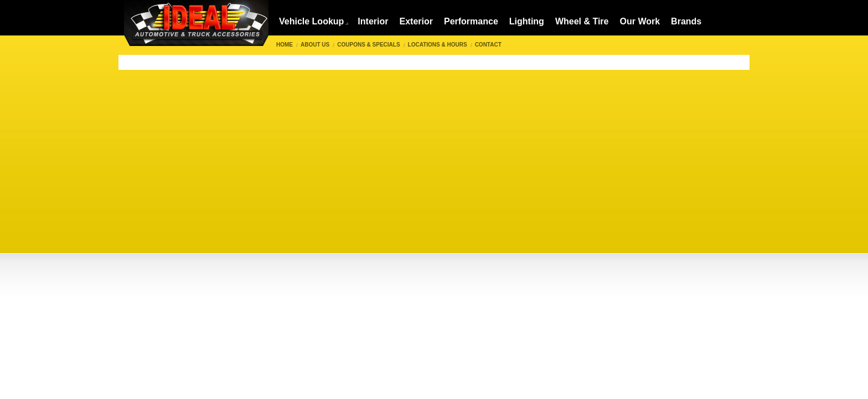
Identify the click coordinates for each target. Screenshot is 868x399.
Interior (373, 21)
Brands (686, 21)
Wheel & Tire (582, 21)
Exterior (416, 21)
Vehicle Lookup (311, 21)
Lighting (527, 21)
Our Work (640, 21)
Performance (471, 21)
